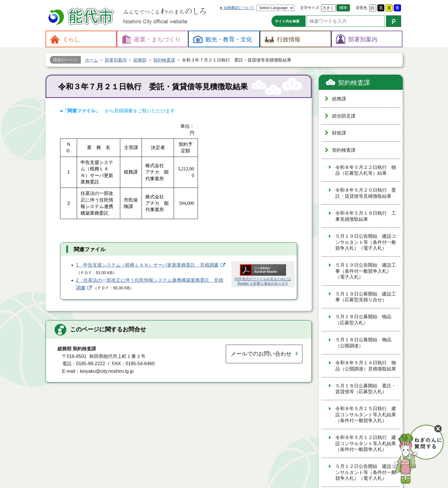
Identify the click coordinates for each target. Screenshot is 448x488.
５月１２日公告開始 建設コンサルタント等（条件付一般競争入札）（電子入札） (366, 472)
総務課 (339, 99)
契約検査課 (354, 83)
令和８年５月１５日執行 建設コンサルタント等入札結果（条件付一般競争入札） (366, 414)
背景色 (361, 8)
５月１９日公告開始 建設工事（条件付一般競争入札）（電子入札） (366, 271)
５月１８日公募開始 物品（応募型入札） (363, 320)
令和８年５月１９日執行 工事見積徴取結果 (366, 216)
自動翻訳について (239, 8)
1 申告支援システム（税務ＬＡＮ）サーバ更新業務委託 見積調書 (148, 265)
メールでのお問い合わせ (261, 354)
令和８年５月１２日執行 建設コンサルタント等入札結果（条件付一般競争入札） (366, 443)
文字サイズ (310, 8)
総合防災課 (344, 116)
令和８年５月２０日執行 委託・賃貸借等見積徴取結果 (366, 193)
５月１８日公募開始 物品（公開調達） (363, 343)
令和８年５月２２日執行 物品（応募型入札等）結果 (366, 170)
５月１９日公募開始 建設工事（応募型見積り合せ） (366, 297)
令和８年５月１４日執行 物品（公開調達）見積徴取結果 (366, 366)
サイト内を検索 (287, 21)
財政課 (339, 133)
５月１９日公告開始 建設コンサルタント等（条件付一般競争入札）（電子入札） (366, 242)
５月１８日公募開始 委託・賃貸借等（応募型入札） (366, 389)
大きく (328, 8)
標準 (343, 8)
